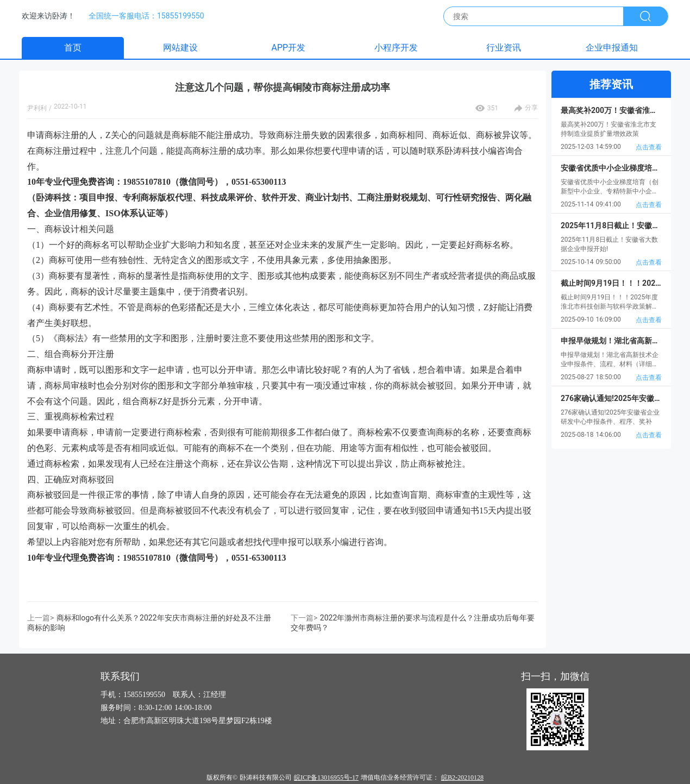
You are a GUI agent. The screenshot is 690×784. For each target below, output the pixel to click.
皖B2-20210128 (462, 777)
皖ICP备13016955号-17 (326, 777)
